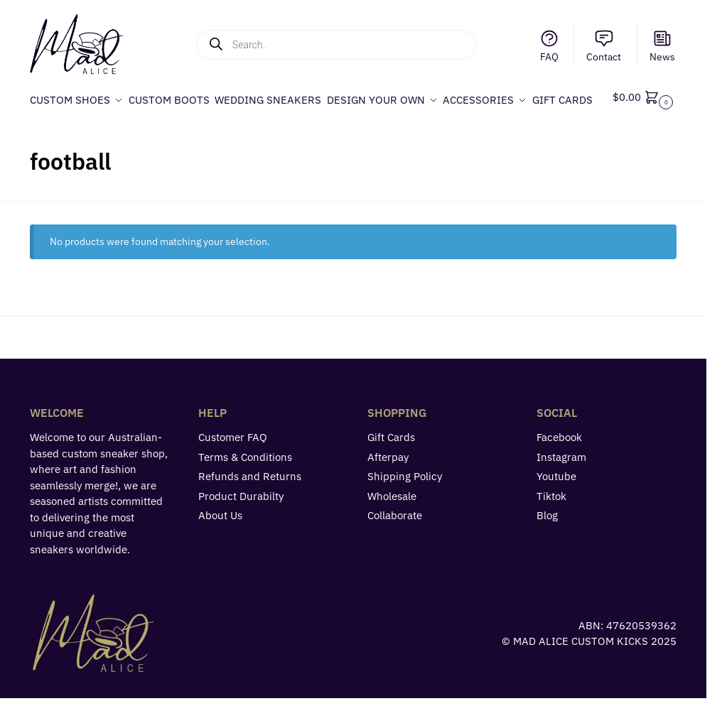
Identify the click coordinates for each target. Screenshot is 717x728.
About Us (220, 546)
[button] (646, 115)
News (662, 46)
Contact (604, 46)
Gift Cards (391, 468)
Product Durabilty (241, 526)
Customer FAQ (233, 468)
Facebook (559, 468)
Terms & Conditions (245, 487)
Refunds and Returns (250, 507)
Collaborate (395, 546)
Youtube (556, 507)
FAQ (549, 46)
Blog (547, 546)
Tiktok (551, 526)
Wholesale (392, 526)
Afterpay (388, 487)
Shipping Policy (405, 507)
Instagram (561, 487)
